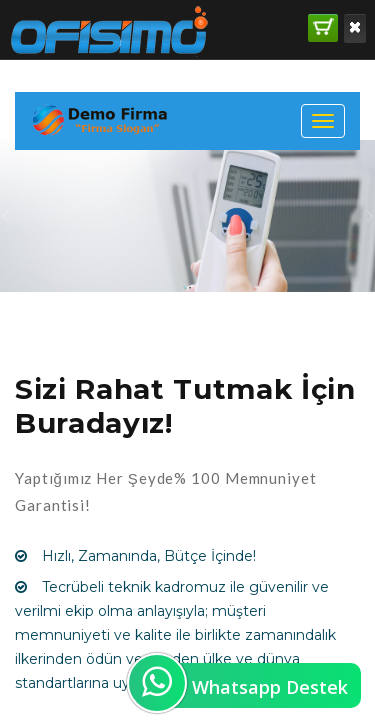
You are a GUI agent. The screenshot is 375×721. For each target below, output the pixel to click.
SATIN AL (323, 26)
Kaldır (355, 27)
